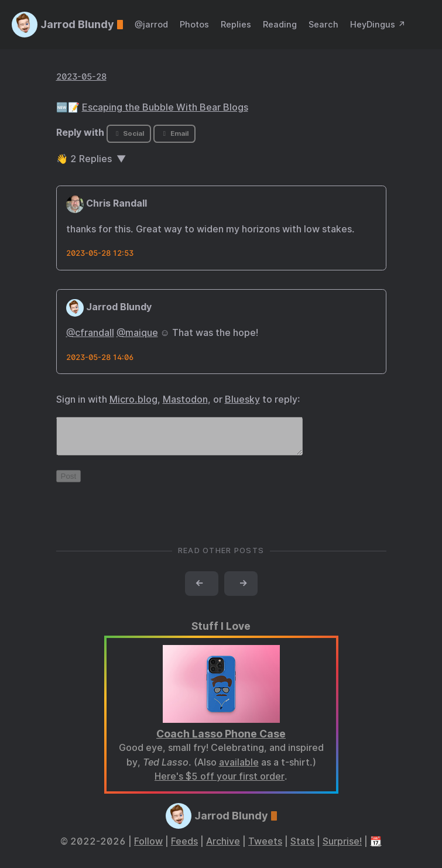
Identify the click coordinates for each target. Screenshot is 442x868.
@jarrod (151, 24)
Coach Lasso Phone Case (221, 741)
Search (323, 24)
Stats (302, 848)
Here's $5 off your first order (220, 783)
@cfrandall (90, 333)
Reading (280, 24)
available (239, 769)
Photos (194, 24)
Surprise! (342, 848)
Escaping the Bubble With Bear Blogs (165, 107)
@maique (137, 333)
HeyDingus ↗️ (378, 24)
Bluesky (242, 399)
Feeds (184, 848)
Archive (223, 848)
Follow (148, 848)
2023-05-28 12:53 (100, 253)
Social (129, 133)
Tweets (265, 848)
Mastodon (185, 399)
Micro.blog (133, 399)
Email (174, 133)
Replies (236, 24)
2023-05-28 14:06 (100, 357)
